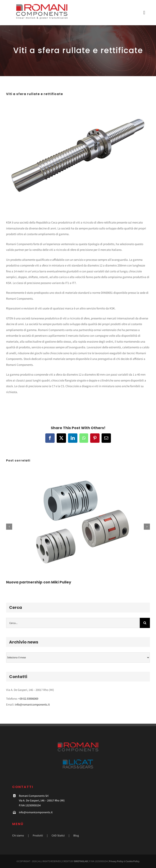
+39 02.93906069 (28, 699)
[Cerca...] (73, 623)
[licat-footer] (78, 761)
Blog (76, 835)
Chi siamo (18, 835)
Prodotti (38, 835)
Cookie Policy (133, 861)
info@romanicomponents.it (32, 704)
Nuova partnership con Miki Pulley (39, 582)
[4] (78, 155)
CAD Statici (58, 835)
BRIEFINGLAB (81, 861)
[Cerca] (145, 623)
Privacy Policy (116, 861)
